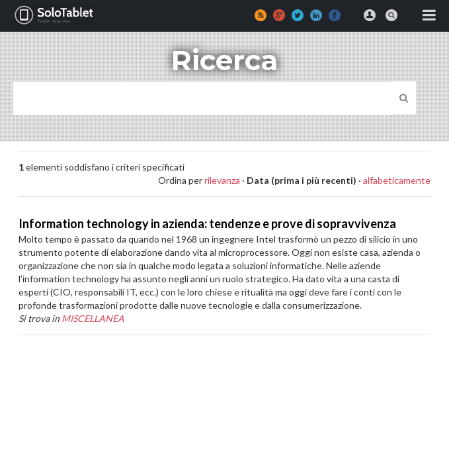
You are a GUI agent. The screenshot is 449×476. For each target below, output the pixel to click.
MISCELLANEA (93, 318)
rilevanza (222, 180)
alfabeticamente (397, 180)
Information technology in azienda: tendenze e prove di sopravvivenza (207, 223)
